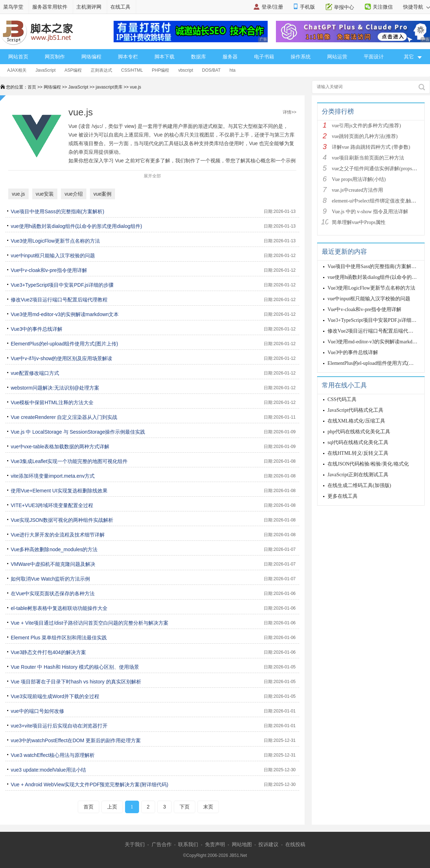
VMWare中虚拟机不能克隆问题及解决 (53, 564)
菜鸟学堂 (13, 7)
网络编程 (91, 57)
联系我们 (188, 844)
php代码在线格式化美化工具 (359, 432)
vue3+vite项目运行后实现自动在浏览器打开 (59, 726)
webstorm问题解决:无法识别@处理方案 (55, 388)
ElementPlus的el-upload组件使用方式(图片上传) (64, 344)
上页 (112, 807)
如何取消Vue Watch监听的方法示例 (50, 579)
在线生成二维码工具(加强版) (359, 485)
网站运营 (337, 57)
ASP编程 (73, 70)
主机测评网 (89, 7)
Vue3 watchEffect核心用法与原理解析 (53, 755)
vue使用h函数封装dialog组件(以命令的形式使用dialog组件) (76, 226)
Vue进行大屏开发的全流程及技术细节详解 (58, 535)
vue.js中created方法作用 (357, 190)
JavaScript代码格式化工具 (355, 410)
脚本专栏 (128, 57)
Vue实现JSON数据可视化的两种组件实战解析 (62, 520)
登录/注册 (272, 7)
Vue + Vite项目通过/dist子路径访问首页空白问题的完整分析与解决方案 (90, 623)
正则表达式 (101, 70)
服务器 (230, 57)
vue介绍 (74, 194)
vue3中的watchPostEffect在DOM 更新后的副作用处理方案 (76, 740)
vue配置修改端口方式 (35, 373)
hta (233, 70)
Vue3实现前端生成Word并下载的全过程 (55, 696)
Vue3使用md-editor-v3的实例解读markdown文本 (65, 314)
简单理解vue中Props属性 (359, 222)
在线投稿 (295, 844)
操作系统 (301, 57)
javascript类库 (109, 87)
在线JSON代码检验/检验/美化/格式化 (368, 464)
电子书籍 (264, 57)
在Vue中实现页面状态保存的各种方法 (53, 593)
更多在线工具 (343, 496)
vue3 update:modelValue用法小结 (48, 770)
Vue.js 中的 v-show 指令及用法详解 (370, 212)
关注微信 (383, 7)
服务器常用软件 (50, 7)
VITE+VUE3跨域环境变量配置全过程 (52, 505)
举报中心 (344, 7)
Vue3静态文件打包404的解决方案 (48, 652)
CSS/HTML (132, 70)
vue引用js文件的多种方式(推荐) (366, 126)
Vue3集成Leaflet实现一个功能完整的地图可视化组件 (69, 461)
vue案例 (103, 194)
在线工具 (120, 7)
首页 (32, 87)
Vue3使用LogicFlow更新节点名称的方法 (55, 241)
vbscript (185, 70)
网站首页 (18, 57)
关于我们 (135, 844)
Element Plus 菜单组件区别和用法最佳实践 (59, 638)
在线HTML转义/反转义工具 (358, 453)
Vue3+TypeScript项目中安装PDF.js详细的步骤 (62, 285)
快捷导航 (417, 7)
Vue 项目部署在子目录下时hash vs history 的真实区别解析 (76, 682)
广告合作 (162, 844)
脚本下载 (164, 57)
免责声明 (215, 844)
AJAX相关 (17, 70)
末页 (208, 807)
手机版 (307, 7)
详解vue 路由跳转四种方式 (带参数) (371, 147)
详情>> (290, 112)
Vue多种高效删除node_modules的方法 (54, 549)
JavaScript (46, 70)
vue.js (135, 87)
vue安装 (45, 194)
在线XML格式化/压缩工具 (356, 421)
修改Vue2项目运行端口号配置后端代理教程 (59, 300)
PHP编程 (161, 70)
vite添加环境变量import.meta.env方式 (53, 476)
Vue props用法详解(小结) (359, 179)
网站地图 (242, 844)
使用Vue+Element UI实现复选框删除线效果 (59, 491)
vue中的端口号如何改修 (37, 711)
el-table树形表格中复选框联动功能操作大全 (59, 608)
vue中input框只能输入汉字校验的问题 (53, 256)
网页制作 (55, 57)
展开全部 (152, 174)
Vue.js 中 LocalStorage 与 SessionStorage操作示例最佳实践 (78, 432)
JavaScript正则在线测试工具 (358, 475)
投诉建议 (268, 844)
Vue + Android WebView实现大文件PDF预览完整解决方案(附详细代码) (90, 784)
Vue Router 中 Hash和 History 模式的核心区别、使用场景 (75, 667)
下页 (185, 807)
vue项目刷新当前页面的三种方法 (368, 158)
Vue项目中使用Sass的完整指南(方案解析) (58, 211)
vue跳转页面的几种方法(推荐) (365, 136)
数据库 (199, 57)
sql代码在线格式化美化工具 (358, 442)
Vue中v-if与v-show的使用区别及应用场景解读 (61, 358)
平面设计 (374, 57)
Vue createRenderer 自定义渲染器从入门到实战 (64, 417)
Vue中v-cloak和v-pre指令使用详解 (49, 270)
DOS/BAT (211, 70)
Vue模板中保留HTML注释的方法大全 (52, 402)
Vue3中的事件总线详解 (37, 329)
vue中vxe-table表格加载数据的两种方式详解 (60, 447)
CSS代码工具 (342, 399)
